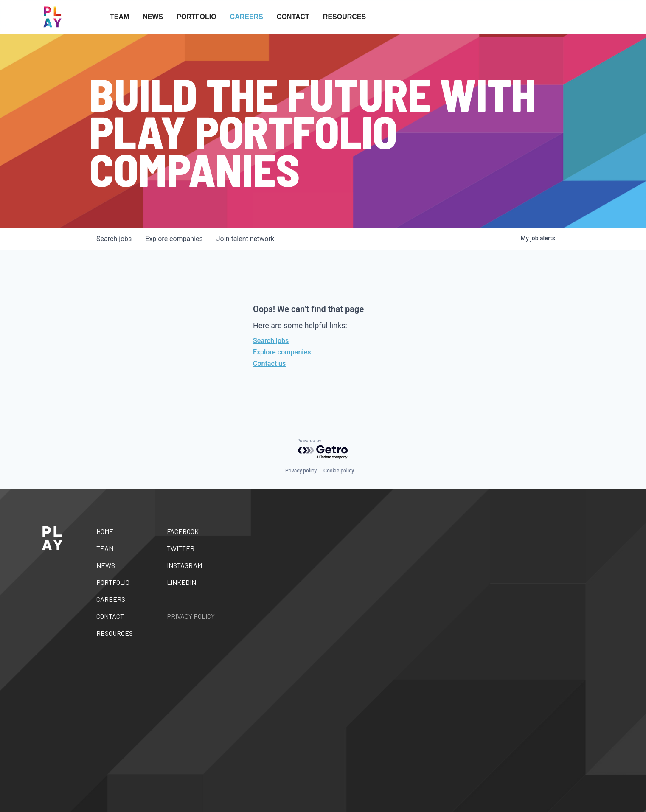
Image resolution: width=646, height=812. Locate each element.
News (153, 17)
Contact (293, 17)
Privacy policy (301, 471)
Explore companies (282, 352)
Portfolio (196, 17)
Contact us (269, 364)
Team (119, 17)
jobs (114, 239)
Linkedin (181, 582)
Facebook (183, 531)
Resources (344, 17)
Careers (247, 17)
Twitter (181, 548)
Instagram (184, 565)
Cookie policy (339, 471)
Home (105, 531)
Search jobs (271, 341)
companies (174, 239)
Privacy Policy (191, 616)
